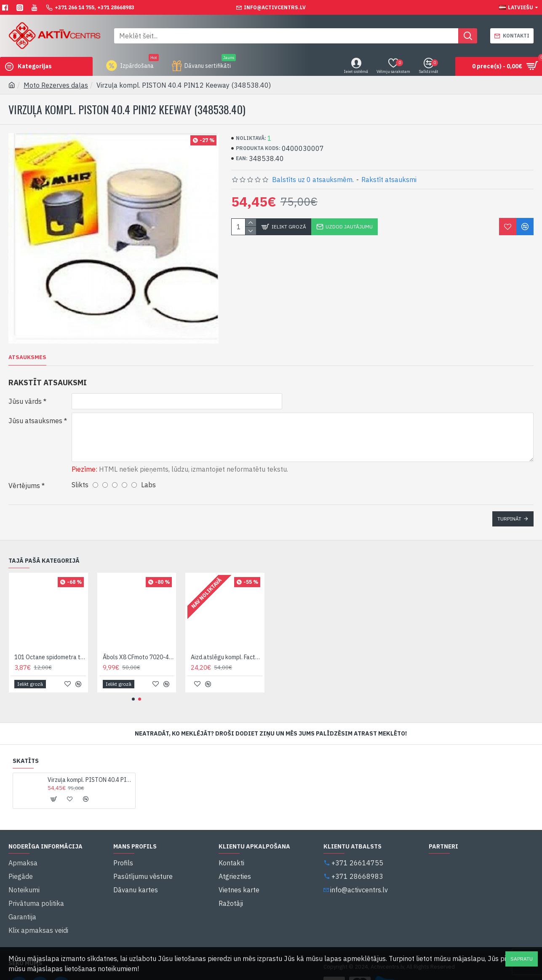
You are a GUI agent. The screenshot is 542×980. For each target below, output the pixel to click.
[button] (133, 689)
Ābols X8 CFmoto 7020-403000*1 (139, 647)
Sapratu (522, 959)
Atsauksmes (27, 357)
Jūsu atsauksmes (35, 421)
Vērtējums (24, 481)
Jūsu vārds (25, 401)
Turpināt (509, 514)
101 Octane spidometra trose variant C (50, 647)
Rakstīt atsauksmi (389, 180)
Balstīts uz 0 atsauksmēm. (313, 180)
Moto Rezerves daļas (56, 85)
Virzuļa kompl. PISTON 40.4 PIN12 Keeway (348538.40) (90, 770)
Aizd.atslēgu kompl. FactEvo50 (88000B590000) (227, 647)
